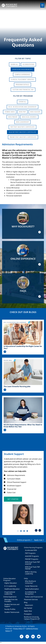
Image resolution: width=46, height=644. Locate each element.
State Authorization (32, 589)
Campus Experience (22, 74)
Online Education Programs (9, 579)
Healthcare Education (12, 589)
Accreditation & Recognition (31, 593)
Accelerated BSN (31, 550)
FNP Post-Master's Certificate (23, 127)
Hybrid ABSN (10, 112)
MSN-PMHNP (13, 117)
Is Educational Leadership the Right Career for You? (23, 347)
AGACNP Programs (32, 556)
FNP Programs (30, 553)
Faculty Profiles (10, 609)
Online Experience (10, 597)
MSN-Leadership (23, 122)
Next (40, 530)
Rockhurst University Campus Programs (31, 618)
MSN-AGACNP (35, 112)
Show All (14, 64)
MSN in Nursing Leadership (31, 573)
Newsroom (29, 605)
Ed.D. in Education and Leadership (22, 107)
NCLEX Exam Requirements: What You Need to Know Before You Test (23, 426)
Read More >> (5, 352)
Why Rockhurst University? (30, 582)
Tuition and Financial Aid (34, 597)
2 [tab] (21, 531)
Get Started (28, 608)
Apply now (38, 540)
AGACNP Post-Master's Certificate (22, 132)
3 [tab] (25, 531)
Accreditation (28, 64)
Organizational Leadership (10, 593)
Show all (22, 102)
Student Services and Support (12, 605)
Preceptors (28, 614)
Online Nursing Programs (33, 547)
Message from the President (11, 600)
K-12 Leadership (10, 586)
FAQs (26, 578)
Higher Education (11, 583)
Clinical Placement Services (22, 79)
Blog (26, 602)
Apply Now (28, 611)
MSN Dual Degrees (29, 117)
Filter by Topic (23, 59)
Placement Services (31, 599)
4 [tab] (28, 531)
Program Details (22, 85)
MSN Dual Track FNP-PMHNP (33, 568)
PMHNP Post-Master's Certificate (23, 137)
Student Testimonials (12, 612)
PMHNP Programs (32, 559)
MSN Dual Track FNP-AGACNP (33, 563)
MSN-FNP (22, 112)
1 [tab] (18, 531)
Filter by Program (23, 96)
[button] (13, 499)
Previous (36, 530)
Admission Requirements (22, 69)
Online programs (24, 540)
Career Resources (31, 586)
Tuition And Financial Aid (23, 90)
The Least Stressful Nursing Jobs (17, 386)
